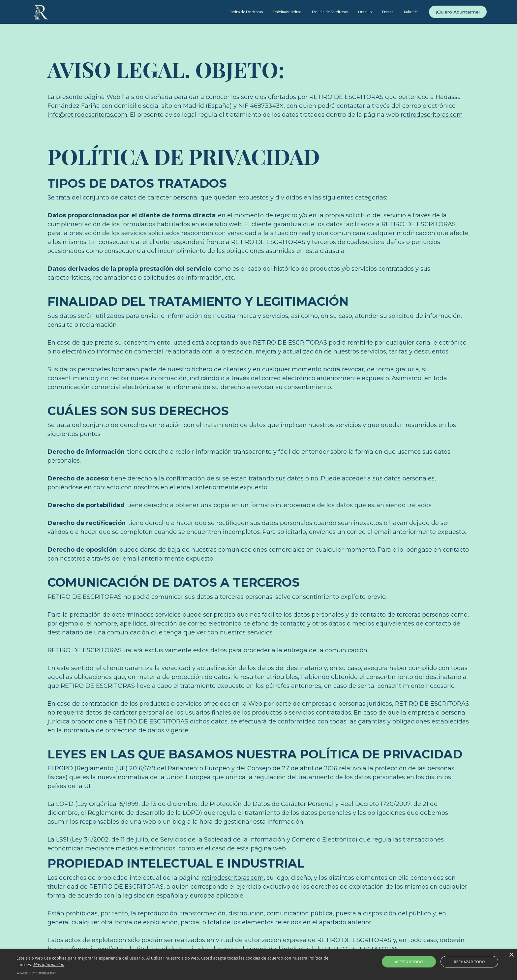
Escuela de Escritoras (330, 12)
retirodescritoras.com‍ (432, 115)
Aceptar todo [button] (416, 962)
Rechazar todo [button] (462, 962)
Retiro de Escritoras (246, 12)
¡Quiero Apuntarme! (458, 12)
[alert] (258, 965)
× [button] (511, 955)
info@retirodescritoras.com (87, 115)
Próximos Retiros (287, 12)
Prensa (388, 12)
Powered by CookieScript (36, 973)
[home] (41, 12)
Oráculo (365, 12)
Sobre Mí (411, 12)
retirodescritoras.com (233, 878)
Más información (49, 965)
